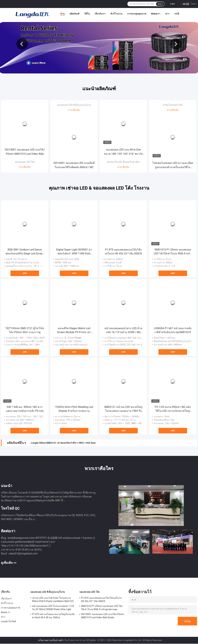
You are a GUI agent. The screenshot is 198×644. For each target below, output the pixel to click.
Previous (22, 44)
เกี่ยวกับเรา (100, 14)
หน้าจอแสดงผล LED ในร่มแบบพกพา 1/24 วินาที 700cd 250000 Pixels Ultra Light (53, 608)
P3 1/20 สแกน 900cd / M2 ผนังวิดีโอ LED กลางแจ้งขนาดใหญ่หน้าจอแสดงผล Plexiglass (173, 409)
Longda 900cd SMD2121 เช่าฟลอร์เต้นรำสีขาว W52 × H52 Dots (63, 443)
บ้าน (62, 14)
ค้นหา (160, 4)
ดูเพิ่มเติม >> (9, 563)
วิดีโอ (87, 14)
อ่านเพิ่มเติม (25, 167)
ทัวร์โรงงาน (116, 14)
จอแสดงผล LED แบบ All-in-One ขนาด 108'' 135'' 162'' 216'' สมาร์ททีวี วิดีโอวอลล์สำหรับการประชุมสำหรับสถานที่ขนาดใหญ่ (123, 152)
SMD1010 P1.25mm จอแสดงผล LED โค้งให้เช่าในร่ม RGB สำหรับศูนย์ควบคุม (173, 252)
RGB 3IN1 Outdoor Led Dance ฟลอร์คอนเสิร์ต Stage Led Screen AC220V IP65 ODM (25, 252)
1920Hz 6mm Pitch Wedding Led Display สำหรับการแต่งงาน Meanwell (74, 409)
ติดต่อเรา (156, 14)
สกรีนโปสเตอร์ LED (173, 105)
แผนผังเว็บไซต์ (8, 621)
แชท (172, 4)
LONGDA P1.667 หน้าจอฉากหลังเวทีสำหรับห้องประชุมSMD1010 (173, 330)
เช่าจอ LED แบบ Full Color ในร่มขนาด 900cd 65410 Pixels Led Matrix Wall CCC (53, 600)
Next (176, 44)
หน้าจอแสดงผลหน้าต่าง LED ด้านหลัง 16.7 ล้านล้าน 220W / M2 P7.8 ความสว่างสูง (123, 330)
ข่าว (167, 14)
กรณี (177, 14)
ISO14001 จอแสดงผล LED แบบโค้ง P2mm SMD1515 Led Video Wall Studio (25, 152)
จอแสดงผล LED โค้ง (25, 162)
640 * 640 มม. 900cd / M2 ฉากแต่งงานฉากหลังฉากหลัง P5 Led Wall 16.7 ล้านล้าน (25, 409)
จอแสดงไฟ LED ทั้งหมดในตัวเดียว (123, 162)
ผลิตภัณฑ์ (74, 14)
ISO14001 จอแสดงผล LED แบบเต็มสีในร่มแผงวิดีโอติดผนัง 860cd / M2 (74, 165)
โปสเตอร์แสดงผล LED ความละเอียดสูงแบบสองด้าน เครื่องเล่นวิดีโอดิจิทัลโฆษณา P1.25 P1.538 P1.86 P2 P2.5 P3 (173, 165)
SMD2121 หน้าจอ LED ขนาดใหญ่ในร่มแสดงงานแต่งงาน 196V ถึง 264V (123, 409)
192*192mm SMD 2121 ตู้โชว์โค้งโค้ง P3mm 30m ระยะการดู (25, 330)
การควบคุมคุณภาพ (137, 14)
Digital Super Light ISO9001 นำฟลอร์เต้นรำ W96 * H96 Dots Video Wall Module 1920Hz (74, 252)
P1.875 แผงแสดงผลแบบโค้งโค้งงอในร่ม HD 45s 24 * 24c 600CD (123, 252)
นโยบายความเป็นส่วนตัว (51, 640)
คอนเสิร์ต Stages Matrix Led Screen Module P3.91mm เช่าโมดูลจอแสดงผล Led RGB (74, 330)
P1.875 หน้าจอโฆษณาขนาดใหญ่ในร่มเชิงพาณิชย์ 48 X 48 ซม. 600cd (54, 616)
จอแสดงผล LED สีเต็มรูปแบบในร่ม (74, 105)
